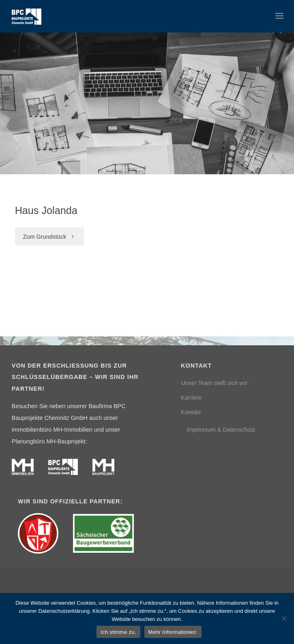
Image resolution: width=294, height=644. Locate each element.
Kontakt (191, 412)
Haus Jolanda (46, 210)
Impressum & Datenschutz (221, 430)
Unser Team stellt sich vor (214, 383)
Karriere (191, 398)
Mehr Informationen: (173, 632)
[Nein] (284, 618)
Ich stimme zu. (118, 632)
